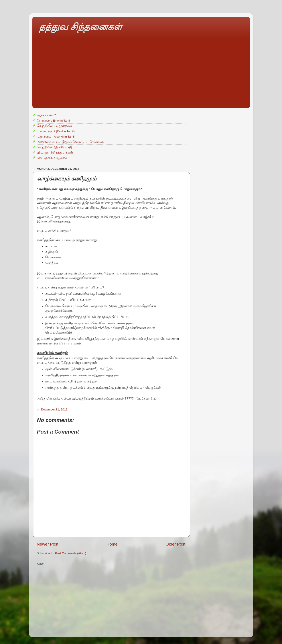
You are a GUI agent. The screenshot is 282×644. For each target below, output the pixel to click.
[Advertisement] (141, 77)
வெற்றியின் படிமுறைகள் (55, 126)
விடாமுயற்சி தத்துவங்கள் (55, 153)
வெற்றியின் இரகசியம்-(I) (54, 147)
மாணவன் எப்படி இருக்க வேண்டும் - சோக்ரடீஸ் (71, 142)
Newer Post (48, 544)
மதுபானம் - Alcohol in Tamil (56, 137)
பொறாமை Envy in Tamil (54, 121)
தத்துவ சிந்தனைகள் (81, 27)
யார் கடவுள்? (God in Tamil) (56, 131)
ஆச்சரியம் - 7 (46, 115)
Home (112, 544)
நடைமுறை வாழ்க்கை (52, 158)
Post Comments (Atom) (71, 553)
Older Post (175, 544)
